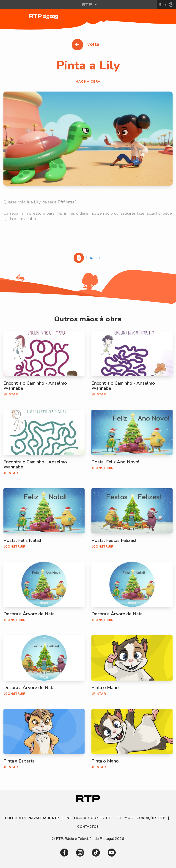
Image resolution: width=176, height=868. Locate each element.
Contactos (88, 827)
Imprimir (88, 258)
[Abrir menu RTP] (88, 4)
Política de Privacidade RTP (32, 818)
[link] (64, 853)
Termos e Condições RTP (142, 818)
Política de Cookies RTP (89, 818)
